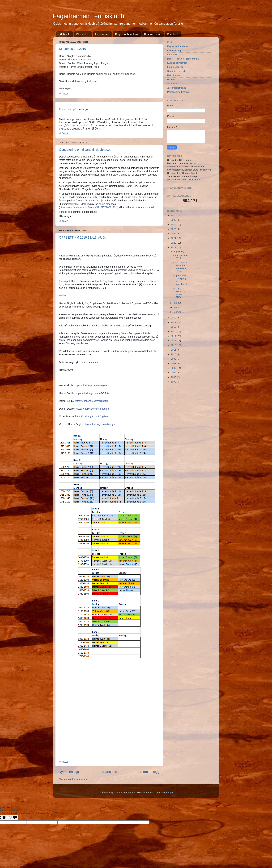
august (177, 251)
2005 (174, 377)
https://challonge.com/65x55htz (92, 393)
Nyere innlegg (69, 772)
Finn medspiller (175, 67)
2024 (174, 224)
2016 (174, 327)
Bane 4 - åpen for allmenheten (183, 59)
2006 (174, 373)
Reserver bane (153, 34)
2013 (174, 341)
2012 (174, 345)
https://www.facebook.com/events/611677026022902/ (89, 207)
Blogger (169, 793)
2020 (174, 243)
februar (178, 312)
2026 (174, 215)
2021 (174, 238)
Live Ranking (174, 50)
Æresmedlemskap (177, 88)
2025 (174, 220)
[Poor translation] (13, 818)
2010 (174, 354)
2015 (174, 331)
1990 (174, 382)
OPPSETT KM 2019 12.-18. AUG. (82, 238)
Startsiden (110, 772)
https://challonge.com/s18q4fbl (92, 401)
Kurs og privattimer (177, 63)
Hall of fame (173, 75)
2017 (174, 322)
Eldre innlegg (150, 772)
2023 (174, 229)
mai (176, 303)
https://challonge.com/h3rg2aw (92, 416)
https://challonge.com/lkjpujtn (99, 424)
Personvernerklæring (178, 92)
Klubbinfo (65, 34)
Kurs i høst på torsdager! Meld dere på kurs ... (180, 267)
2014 (174, 336)
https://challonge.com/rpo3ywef (91, 385)
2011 (174, 350)
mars (177, 307)
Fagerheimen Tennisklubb (88, 16)
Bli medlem (83, 34)
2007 (174, 368)
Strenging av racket (177, 71)
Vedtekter (172, 84)
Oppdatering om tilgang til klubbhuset (85, 150)
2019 (174, 247)
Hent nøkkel (102, 34)
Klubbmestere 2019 (73, 49)
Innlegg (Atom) (80, 779)
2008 (174, 364)
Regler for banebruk (127, 34)
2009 (174, 359)
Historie (171, 79)
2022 (174, 234)
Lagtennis (172, 55)
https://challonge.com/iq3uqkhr (92, 409)
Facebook (173, 34)
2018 (174, 318)
